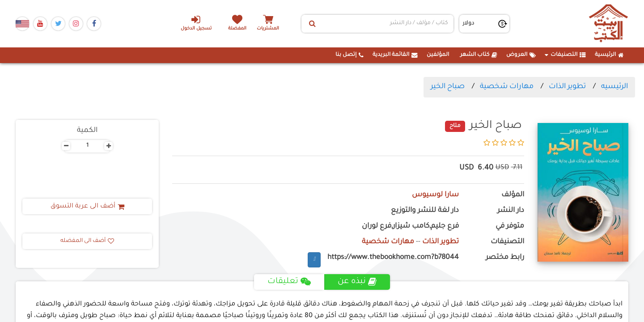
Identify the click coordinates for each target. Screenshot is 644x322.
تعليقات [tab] (289, 282)
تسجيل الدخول (196, 23)
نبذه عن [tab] (357, 282)
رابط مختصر (505, 258)
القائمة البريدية (395, 55)
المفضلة (237, 29)
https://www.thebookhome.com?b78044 (393, 258)
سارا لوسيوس (435, 195)
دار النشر (511, 211)
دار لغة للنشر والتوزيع (425, 211)
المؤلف (513, 195)
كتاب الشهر (479, 55)
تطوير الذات (567, 87)
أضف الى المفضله (87, 241)
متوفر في (510, 227)
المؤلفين (438, 55)
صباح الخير (448, 87)
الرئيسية (609, 55)
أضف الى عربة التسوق (87, 207)
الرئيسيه (614, 87)
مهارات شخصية (507, 87)
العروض (521, 55)
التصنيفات (565, 55)
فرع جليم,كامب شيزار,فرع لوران (410, 227)
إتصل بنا (350, 55)
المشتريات (268, 29)
